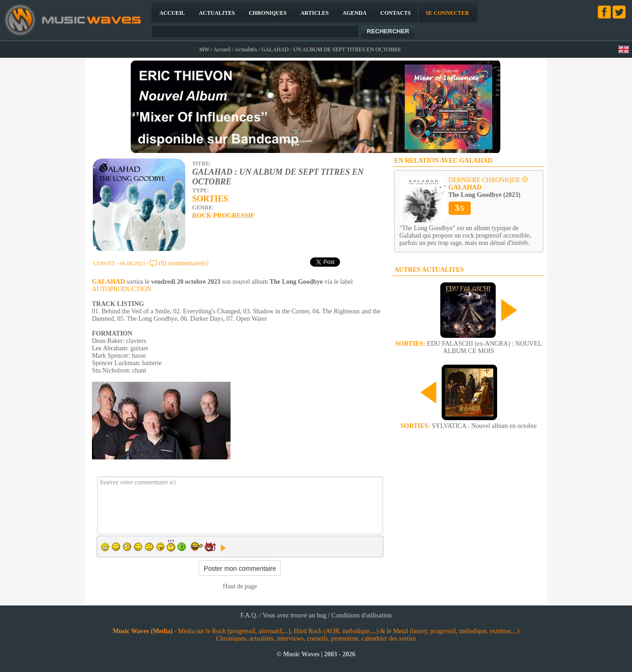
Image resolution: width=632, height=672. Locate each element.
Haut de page (240, 586)
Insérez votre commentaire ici (240, 505)
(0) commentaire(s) (184, 263)
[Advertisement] (469, 507)
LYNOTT (104, 263)
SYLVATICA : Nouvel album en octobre (469, 426)
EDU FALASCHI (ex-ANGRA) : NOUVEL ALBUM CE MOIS (469, 347)
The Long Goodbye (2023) (485, 191)
